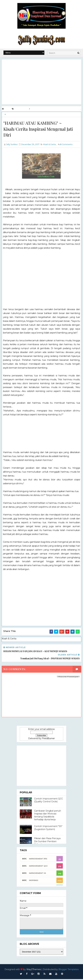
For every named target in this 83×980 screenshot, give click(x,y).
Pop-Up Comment (68, 678)
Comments (66, 146)
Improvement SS (38, 874)
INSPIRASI (34, 881)
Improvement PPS (38, 860)
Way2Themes (34, 970)
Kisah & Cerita (12, 114)
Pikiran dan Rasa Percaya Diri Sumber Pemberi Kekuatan (47, 842)
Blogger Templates (69, 970)
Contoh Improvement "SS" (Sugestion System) (48, 829)
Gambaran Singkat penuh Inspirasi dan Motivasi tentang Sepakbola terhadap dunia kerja (48, 816)
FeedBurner (48, 739)
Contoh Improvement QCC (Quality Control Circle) (49, 801)
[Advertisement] (41, 82)
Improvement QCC (38, 867)
